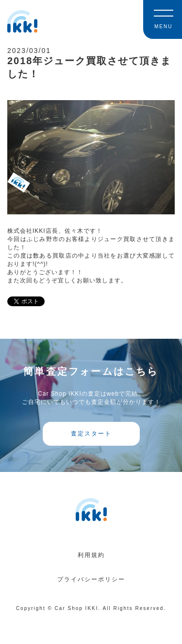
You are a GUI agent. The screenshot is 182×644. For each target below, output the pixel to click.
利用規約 (91, 555)
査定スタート (91, 434)
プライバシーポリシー (91, 579)
